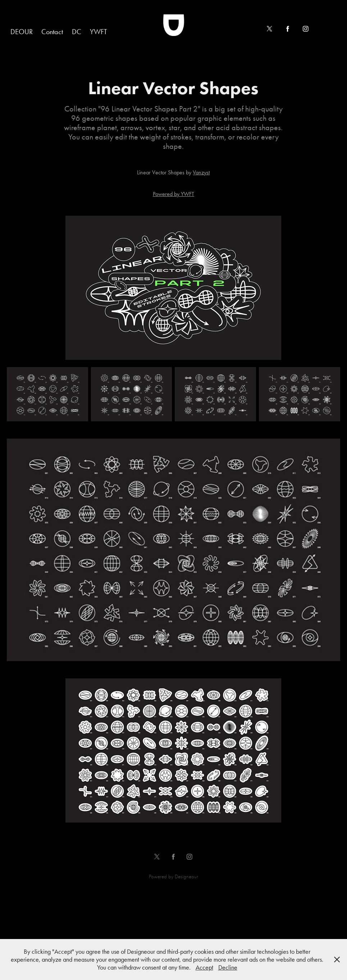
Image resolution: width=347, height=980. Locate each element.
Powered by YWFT (173, 194)
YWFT (99, 32)
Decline (228, 967)
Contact (52, 32)
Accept (204, 967)
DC (77, 32)
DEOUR (22, 32)
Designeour (186, 876)
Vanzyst (201, 172)
